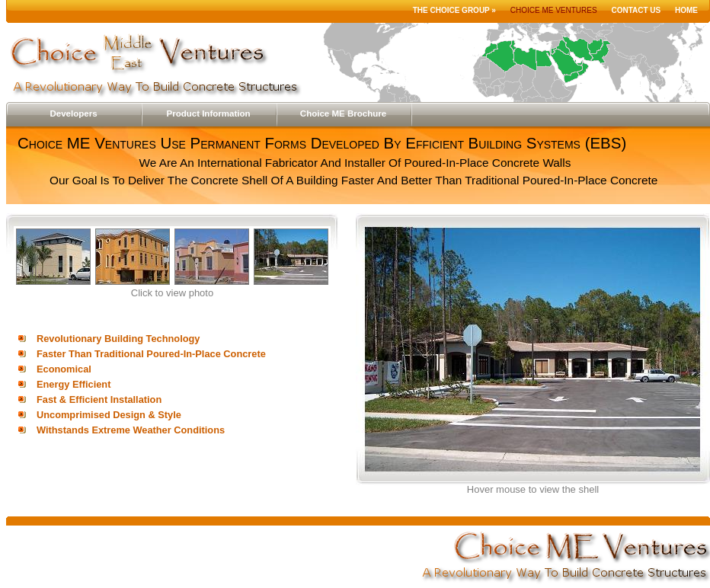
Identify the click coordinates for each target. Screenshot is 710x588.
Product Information (208, 113)
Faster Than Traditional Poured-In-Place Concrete (151, 354)
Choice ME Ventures (554, 10)
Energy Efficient (74, 384)
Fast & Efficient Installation (99, 399)
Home (686, 10)
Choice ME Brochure (343, 113)
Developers (73, 113)
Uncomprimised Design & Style (109, 415)
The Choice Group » (454, 10)
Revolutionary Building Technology (118, 339)
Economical (64, 369)
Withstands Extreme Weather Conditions (131, 430)
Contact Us (636, 10)
